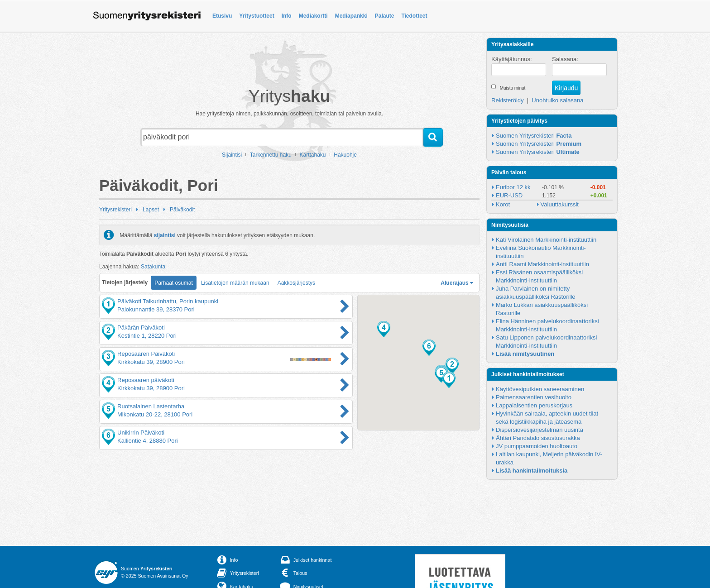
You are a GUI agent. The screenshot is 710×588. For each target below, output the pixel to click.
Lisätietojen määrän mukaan (235, 283)
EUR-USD (509, 195)
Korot (503, 204)
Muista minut (513, 88)
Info (287, 16)
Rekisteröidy (508, 100)
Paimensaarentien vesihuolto (534, 397)
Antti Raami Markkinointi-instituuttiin (542, 264)
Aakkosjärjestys (296, 283)
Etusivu (222, 16)
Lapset (151, 210)
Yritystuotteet (257, 16)
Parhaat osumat (174, 283)
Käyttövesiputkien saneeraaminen (540, 389)
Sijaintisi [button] (232, 155)
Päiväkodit (182, 210)
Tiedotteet (414, 16)
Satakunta (153, 267)
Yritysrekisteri (115, 210)
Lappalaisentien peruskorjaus (534, 405)
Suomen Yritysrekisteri (534, 136)
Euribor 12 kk (513, 187)
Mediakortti (313, 16)
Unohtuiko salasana (557, 100)
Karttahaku (313, 155)
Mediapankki (351, 16)
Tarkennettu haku (271, 155)
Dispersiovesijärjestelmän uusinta (540, 430)
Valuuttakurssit (560, 204)
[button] (449, 380)
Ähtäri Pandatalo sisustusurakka (538, 438)
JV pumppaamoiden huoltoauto (537, 446)
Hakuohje (345, 155)
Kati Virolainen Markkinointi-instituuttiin (546, 240)
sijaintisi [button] (165, 235)
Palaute (385, 16)
